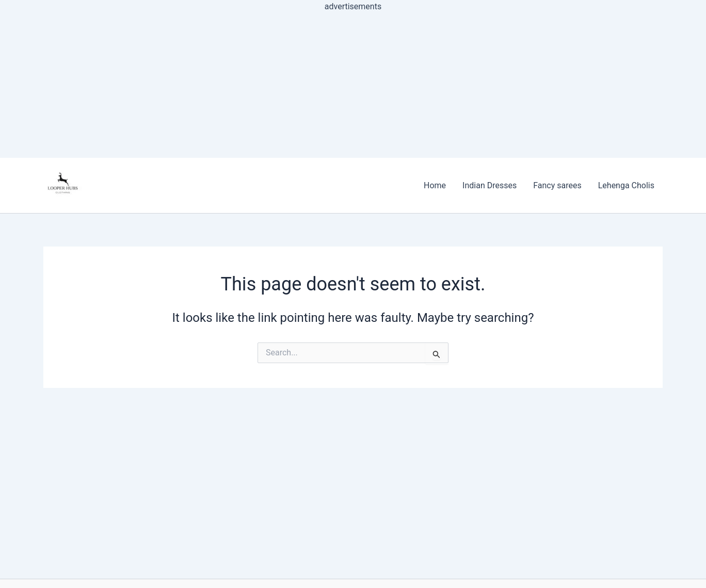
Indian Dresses (490, 185)
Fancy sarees (557, 185)
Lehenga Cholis (626, 185)
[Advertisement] (353, 86)
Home (435, 185)
